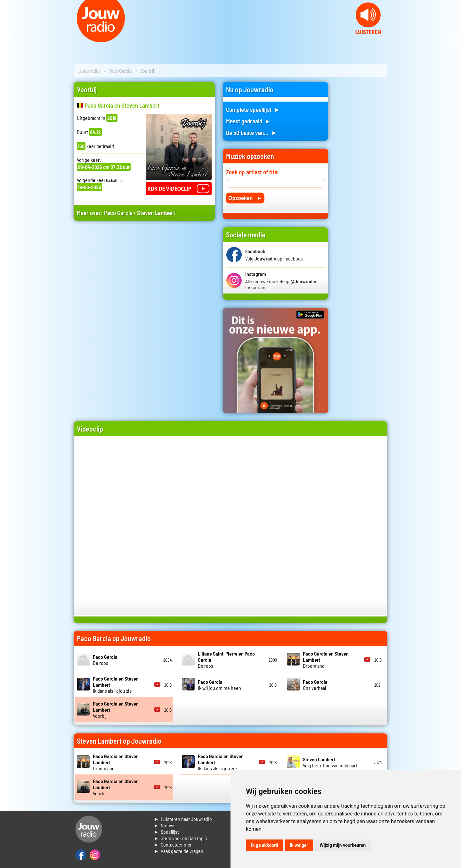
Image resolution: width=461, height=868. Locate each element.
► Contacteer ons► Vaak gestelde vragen (178, 848)
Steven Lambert (156, 213)
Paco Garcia (120, 71)
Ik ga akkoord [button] (265, 845)
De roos (105, 660)
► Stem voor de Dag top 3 (180, 838)
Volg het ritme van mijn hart (330, 762)
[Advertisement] (144, 287)
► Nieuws (165, 825)
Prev (8, 38)
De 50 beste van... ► (252, 132)
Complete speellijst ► (253, 109)
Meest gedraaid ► (248, 121)
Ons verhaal (315, 685)
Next (453, 38)
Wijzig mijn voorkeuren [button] (343, 845)
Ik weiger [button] (299, 845)
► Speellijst (166, 832)
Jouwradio (89, 71)
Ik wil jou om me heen (219, 685)
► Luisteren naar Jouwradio (183, 819)
